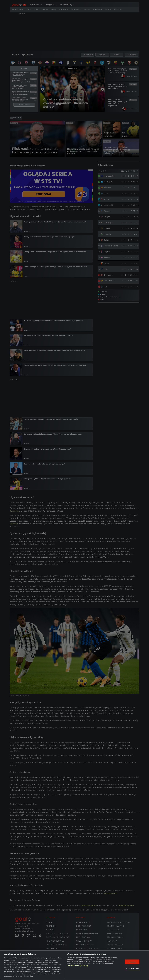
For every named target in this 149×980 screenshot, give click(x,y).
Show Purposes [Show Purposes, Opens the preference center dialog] (132, 968)
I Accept (132, 962)
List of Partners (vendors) (77, 966)
